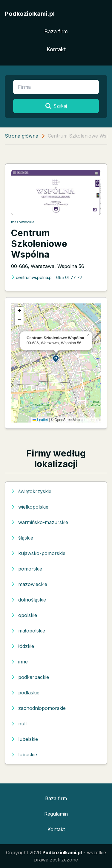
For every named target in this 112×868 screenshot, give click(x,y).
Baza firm (56, 31)
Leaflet (40, 420)
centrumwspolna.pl (32, 277)
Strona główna (22, 136)
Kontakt (56, 49)
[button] (56, 358)
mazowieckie (23, 222)
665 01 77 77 (69, 277)
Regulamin (56, 814)
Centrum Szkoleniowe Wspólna (39, 244)
